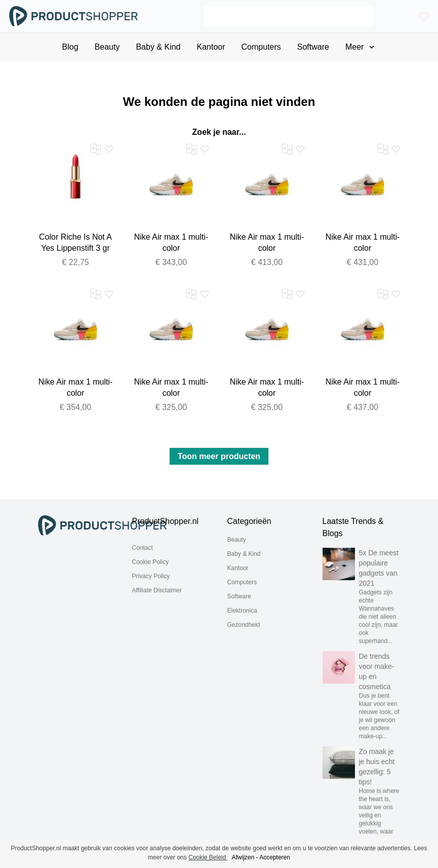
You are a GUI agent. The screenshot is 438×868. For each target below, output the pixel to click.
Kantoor (238, 568)
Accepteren (275, 857)
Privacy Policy (151, 576)
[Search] (288, 16)
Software (239, 596)
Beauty (237, 540)
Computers (242, 582)
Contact (143, 548)
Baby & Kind (244, 554)
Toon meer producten (219, 456)
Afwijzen (243, 857)
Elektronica (242, 611)
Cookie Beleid (208, 857)
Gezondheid (244, 625)
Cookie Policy (151, 562)
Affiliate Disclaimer (157, 590)
